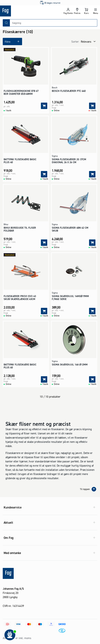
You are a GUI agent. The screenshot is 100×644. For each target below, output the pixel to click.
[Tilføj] (44, 106)
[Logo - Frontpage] (25, 11)
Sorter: (75, 42)
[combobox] (53, 23)
